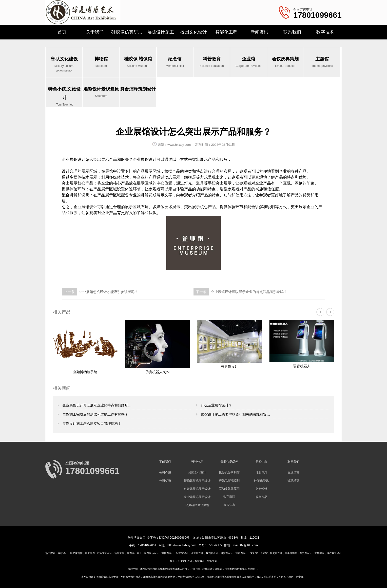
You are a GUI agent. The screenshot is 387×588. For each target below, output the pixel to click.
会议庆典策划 (285, 63)
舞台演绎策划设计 (138, 89)
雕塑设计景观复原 (101, 93)
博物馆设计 (168, 553)
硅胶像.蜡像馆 (138, 63)
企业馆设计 (197, 553)
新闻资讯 (259, 32)
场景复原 (119, 553)
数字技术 (325, 32)
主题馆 (322, 63)
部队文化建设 (64, 65)
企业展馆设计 (74, 159)
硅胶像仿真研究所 (128, 32)
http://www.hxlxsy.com (182, 545)
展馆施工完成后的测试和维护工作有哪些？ (95, 414)
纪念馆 (175, 63)
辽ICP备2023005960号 (174, 538)
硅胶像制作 (76, 553)
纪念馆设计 (182, 553)
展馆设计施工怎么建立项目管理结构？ (91, 423)
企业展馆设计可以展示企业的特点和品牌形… (97, 405)
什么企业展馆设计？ (216, 405)
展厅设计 (63, 553)
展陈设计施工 (161, 32)
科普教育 (212, 63)
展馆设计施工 (134, 553)
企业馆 (248, 63)
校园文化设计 (193, 32)
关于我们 (95, 32)
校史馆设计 (276, 553)
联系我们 (292, 32)
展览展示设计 (152, 553)
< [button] (320, 312)
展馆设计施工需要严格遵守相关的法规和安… (235, 414)
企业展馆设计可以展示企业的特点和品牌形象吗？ (249, 292)
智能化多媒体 (229, 461)
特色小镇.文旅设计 (64, 97)
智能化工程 (226, 32)
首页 (62, 32)
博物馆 (101, 63)
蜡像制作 (90, 553)
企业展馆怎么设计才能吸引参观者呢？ (108, 292)
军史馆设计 (306, 553)
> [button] (330, 312)
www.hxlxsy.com (179, 145)
